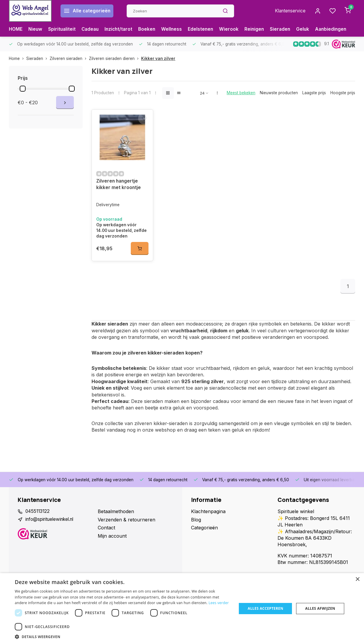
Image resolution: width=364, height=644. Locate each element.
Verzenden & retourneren (126, 523)
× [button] (357, 579)
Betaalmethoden (116, 515)
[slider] (22, 89)
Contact (106, 531)
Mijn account (112, 539)
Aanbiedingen (338, 29)
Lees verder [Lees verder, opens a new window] (219, 603)
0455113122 (38, 515)
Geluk (310, 29)
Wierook (234, 29)
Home (18, 58)
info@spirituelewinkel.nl (52, 523)
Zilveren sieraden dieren (115, 58)
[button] (123, 637)
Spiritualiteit (63, 29)
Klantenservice (288, 11)
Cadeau (92, 29)
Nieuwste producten (279, 93)
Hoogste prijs (343, 93)
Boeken (151, 29)
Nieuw (36, 29)
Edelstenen (206, 29)
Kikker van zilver (158, 58)
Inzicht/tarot (122, 29)
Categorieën (204, 531)
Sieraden (287, 29)
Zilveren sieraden (69, 58)
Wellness (176, 29)
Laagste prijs (314, 93)
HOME (16, 29)
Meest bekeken (241, 93)
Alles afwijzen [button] (320, 608)
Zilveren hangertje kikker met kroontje (119, 188)
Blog (196, 523)
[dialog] (182, 609)
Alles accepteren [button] (266, 608)
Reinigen (260, 29)
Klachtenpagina (208, 515)
